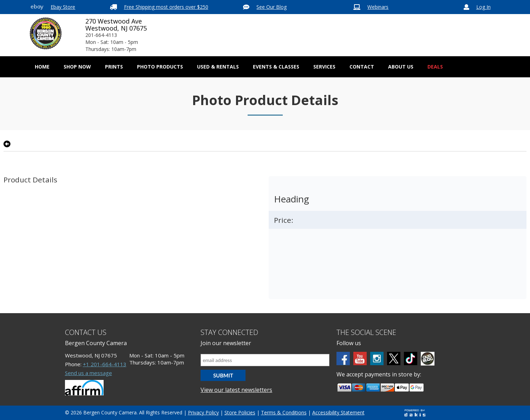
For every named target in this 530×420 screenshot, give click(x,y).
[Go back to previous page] (7, 144)
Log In (483, 7)
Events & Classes (276, 67)
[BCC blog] (428, 359)
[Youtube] (360, 358)
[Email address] (265, 360)
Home (42, 67)
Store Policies (240, 412)
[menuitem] (77, 67)
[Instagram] (377, 358)
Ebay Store (63, 7)
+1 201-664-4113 (105, 364)
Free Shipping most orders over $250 (166, 7)
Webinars (378, 7)
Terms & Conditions (284, 412)
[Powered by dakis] (415, 413)
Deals (435, 67)
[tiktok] (411, 358)
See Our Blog (271, 7)
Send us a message (89, 373)
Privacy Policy (203, 412)
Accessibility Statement (338, 412)
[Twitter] (394, 358)
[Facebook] (343, 358)
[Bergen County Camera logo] (46, 33)
